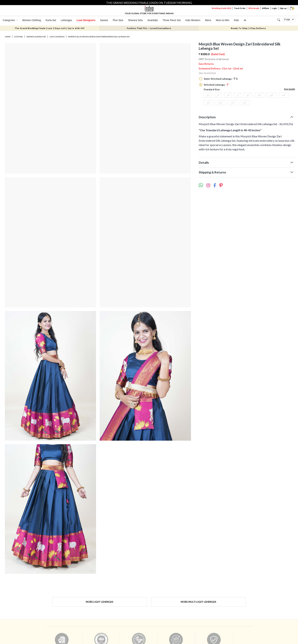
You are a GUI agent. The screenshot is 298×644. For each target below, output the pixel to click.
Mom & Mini (223, 20)
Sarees (104, 20)
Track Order (240, 8)
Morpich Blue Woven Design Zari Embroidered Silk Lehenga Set (99, 37)
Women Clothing (31, 20)
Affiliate (266, 8)
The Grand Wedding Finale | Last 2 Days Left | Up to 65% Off (50, 28)
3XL (272, 95)
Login (274, 8)
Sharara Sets (135, 20)
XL (248, 95)
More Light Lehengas (100, 602)
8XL (245, 103)
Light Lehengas (57, 37)
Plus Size (118, 20)
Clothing (19, 37)
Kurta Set (51, 20)
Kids (236, 20)
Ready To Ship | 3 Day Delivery (248, 28)
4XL (284, 95)
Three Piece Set (171, 20)
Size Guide (290, 89)
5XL (208, 103)
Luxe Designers (86, 20)
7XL (233, 103)
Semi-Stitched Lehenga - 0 (220, 79)
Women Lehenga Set (36, 37)
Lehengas (66, 20)
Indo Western (193, 20)
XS (208, 95)
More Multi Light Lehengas (198, 602)
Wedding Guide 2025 (221, 8)
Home (8, 37)
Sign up (283, 8)
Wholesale (254, 8)
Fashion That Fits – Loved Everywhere (149, 28)
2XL (259, 95)
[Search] (279, 20)
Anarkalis (153, 20)
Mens (208, 20)
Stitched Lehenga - (216, 85)
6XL (220, 103)
